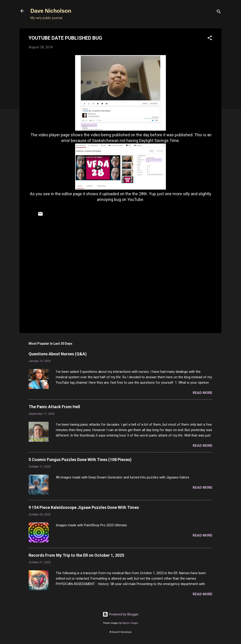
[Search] (219, 12)
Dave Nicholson (51, 11)
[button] (210, 39)
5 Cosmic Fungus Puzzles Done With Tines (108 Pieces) (80, 460)
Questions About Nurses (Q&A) (58, 354)
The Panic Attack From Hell (54, 407)
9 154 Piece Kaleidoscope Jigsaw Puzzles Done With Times (84, 507)
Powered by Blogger (121, 614)
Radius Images (130, 623)
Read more (203, 393)
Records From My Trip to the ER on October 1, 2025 (76, 555)
